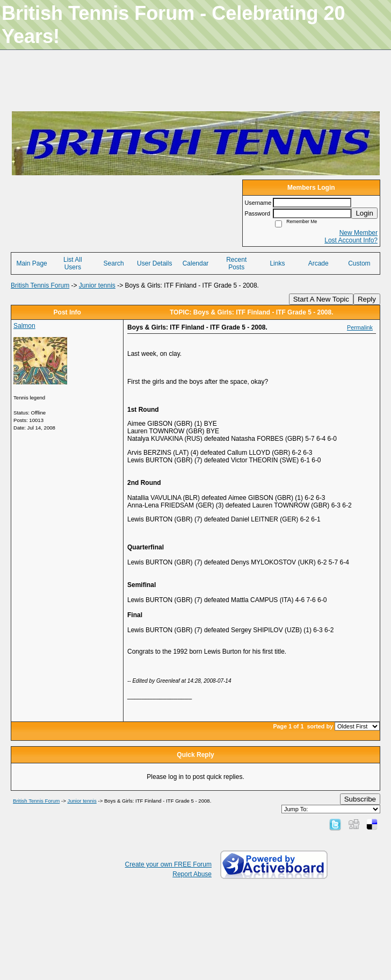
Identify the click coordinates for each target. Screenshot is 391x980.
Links (277, 263)
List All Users (73, 263)
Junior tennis (97, 285)
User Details (154, 263)
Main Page (31, 263)
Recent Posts (236, 263)
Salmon (24, 326)
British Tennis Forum (40, 285)
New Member (359, 233)
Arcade (318, 263)
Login (364, 213)
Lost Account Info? (351, 240)
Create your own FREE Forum (168, 864)
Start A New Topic (321, 299)
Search (114, 263)
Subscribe (360, 799)
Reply (367, 299)
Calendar (196, 263)
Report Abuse (192, 874)
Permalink (360, 327)
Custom (359, 263)
